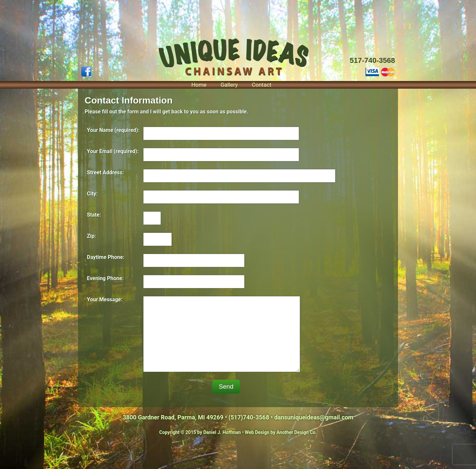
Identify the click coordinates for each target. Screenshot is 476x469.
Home (199, 85)
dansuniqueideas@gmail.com (314, 417)
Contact (262, 85)
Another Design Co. (297, 432)
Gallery (229, 85)
